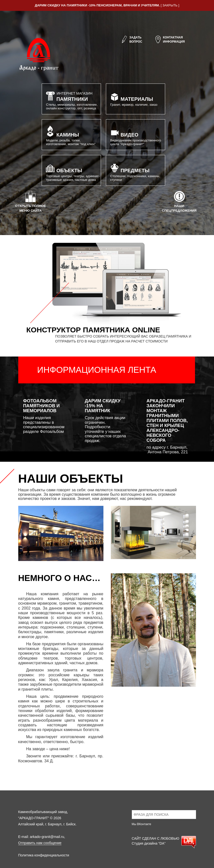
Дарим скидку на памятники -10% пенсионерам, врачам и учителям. (97, 5)
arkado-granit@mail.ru (47, 837)
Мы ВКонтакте (142, 824)
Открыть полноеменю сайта (30, 201)
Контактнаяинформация (170, 40)
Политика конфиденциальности (44, 855)
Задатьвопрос (131, 40)
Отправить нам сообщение (40, 843)
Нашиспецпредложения (179, 201)
